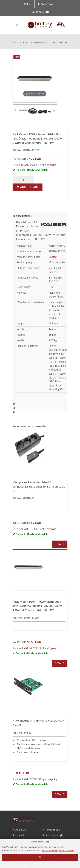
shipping (51, 165)
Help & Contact (47, 4)
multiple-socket (40, 42)
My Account (41, 12)
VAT (26, 165)
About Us (21, 830)
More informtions (50, 851)
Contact (53, 257)
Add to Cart (28, 187)
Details (60, 544)
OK (40, 857)
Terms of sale (53, 830)
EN (28, 4)
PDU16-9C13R (60, 42)
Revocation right (55, 835)
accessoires (20, 42)
